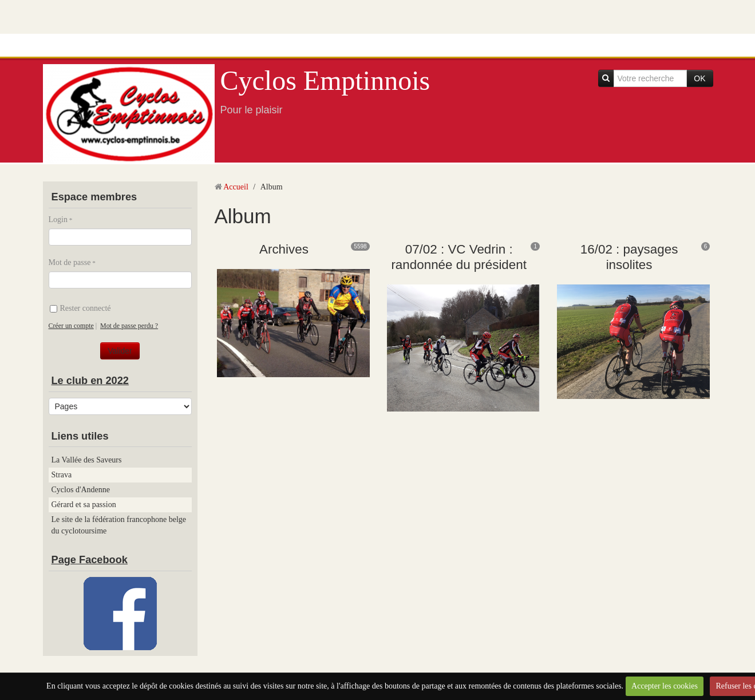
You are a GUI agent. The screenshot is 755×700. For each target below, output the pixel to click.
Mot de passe (70, 262)
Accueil (236, 187)
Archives (284, 249)
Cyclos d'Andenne (81, 490)
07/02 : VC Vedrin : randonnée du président (459, 257)
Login (58, 220)
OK (699, 78)
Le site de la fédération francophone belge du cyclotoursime (119, 525)
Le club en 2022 (90, 381)
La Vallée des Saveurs (87, 460)
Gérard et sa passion (84, 505)
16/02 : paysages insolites (629, 257)
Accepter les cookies (665, 686)
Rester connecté (80, 308)
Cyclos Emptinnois (325, 80)
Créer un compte (71, 326)
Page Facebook (90, 560)
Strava (62, 475)
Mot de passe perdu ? (129, 326)
